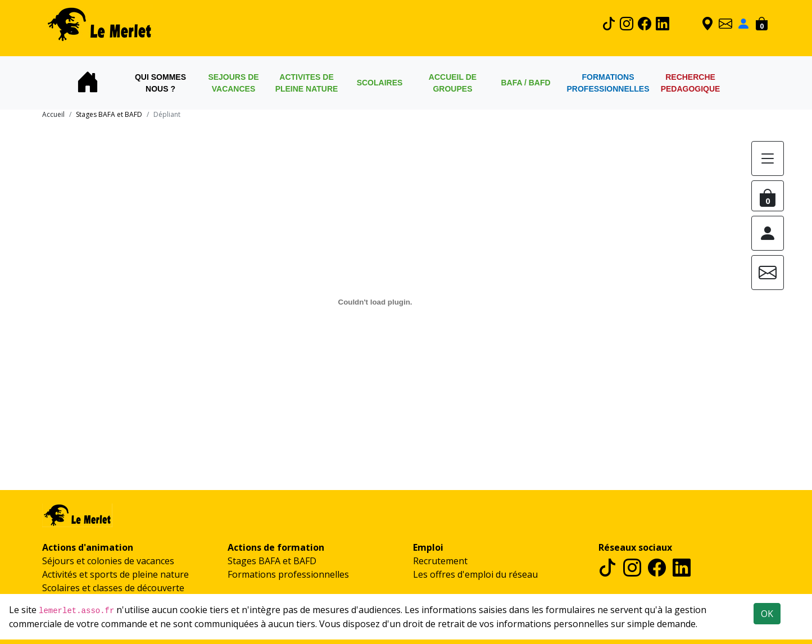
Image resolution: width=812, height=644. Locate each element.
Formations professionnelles (288, 574)
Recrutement (440, 561)
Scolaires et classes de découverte (113, 588)
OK (767, 614)
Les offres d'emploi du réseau (475, 574)
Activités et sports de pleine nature (115, 574)
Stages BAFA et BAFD (272, 561)
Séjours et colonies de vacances (108, 561)
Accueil (53, 114)
